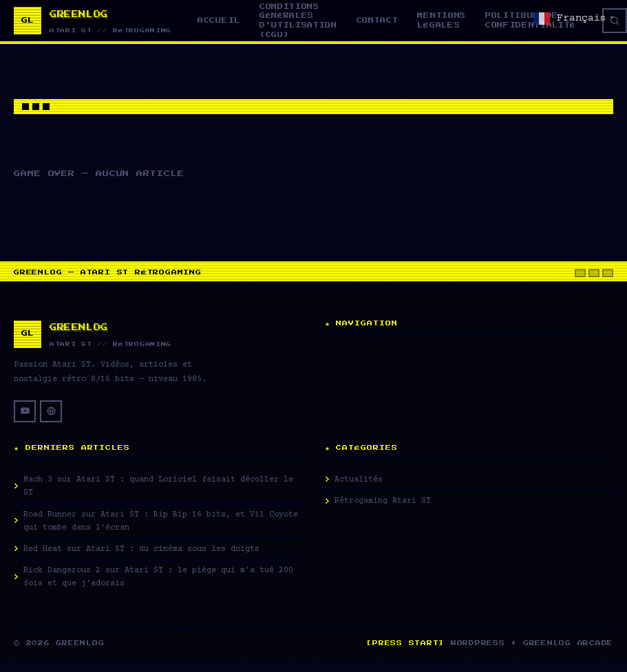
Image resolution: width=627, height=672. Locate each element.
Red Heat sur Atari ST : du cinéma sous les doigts (141, 549)
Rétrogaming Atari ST (383, 501)
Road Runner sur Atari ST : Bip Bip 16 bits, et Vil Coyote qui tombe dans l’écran (161, 521)
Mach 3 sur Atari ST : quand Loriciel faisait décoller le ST (158, 486)
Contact (378, 20)
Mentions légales (441, 20)
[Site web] (51, 411)
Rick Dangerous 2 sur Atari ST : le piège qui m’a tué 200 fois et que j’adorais (158, 577)
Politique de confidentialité (531, 20)
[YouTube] (25, 411)
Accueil (219, 20)
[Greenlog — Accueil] (93, 21)
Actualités (359, 480)
